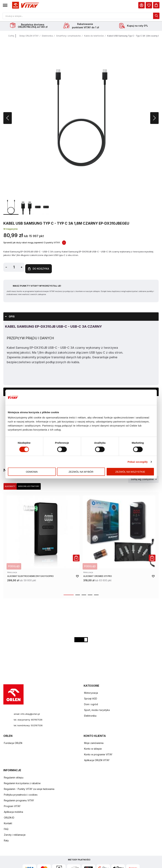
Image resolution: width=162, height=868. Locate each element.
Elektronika (47, 36)
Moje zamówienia (94, 742)
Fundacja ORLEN (13, 742)
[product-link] (43, 542)
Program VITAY (12, 805)
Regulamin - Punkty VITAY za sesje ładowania (29, 788)
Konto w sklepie (93, 748)
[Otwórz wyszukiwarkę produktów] (81, 16)
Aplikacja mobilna (13, 811)
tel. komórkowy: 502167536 (29, 724)
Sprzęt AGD (91, 698)
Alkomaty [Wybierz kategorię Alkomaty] (10, 485)
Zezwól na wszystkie (130, 472)
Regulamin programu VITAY (19, 799)
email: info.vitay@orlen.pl (28, 713)
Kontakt (8, 822)
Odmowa (32, 472)
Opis (12, 315)
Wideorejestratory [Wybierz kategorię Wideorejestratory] (29, 485)
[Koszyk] (156, 5)
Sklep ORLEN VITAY (29, 36)
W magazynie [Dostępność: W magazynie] (11, 229)
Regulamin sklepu (14, 776)
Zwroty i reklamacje (15, 834)
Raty (6, 839)
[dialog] (149, 5)
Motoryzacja (91, 692)
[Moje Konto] (141, 5)
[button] (5, 5)
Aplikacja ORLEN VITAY (97, 759)
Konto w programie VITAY (98, 753)
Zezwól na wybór (81, 472)
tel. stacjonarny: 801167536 (29, 718)
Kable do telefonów (94, 36)
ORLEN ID (9, 816)
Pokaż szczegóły (138, 462)
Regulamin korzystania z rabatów (22, 782)
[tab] (81, 315)
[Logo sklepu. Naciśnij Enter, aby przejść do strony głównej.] (25, 5)
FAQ (6, 828)
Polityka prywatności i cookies (21, 793)
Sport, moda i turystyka (97, 709)
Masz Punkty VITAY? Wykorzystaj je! (37, 285)
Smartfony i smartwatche (68, 36)
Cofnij (11, 36)
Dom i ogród (91, 703)
